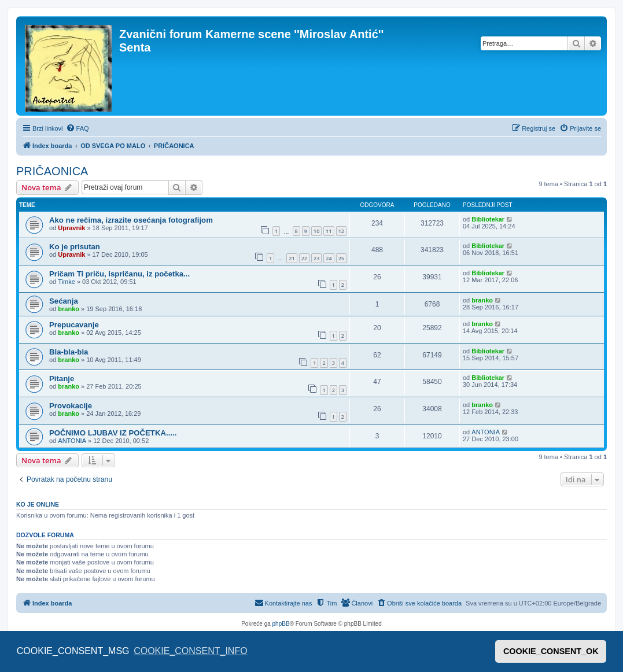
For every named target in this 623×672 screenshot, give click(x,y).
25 (341, 258)
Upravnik (71, 228)
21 (292, 258)
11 (329, 231)
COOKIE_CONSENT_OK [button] (551, 651)
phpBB (281, 624)
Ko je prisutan (75, 247)
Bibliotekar (488, 219)
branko (69, 309)
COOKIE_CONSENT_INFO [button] (190, 651)
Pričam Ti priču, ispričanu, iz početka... (119, 274)
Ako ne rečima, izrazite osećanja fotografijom (131, 220)
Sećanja (64, 301)
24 (329, 258)
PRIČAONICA (52, 171)
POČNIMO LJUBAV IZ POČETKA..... (113, 433)
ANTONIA (72, 441)
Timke (67, 282)
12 (341, 231)
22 (304, 258)
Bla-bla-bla (69, 352)
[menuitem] (78, 128)
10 (316, 231)
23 (316, 258)
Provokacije (71, 406)
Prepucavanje (74, 325)
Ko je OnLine (38, 504)
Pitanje (62, 379)
